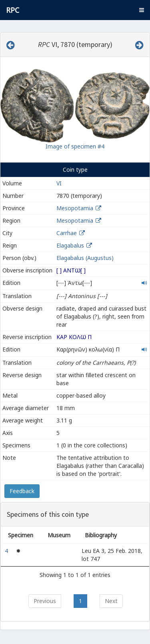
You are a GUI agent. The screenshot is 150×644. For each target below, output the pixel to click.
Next (111, 601)
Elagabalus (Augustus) (85, 258)
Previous (45, 601)
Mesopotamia (75, 208)
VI (59, 183)
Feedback (22, 491)
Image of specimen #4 (75, 146)
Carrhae (67, 233)
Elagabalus (70, 245)
